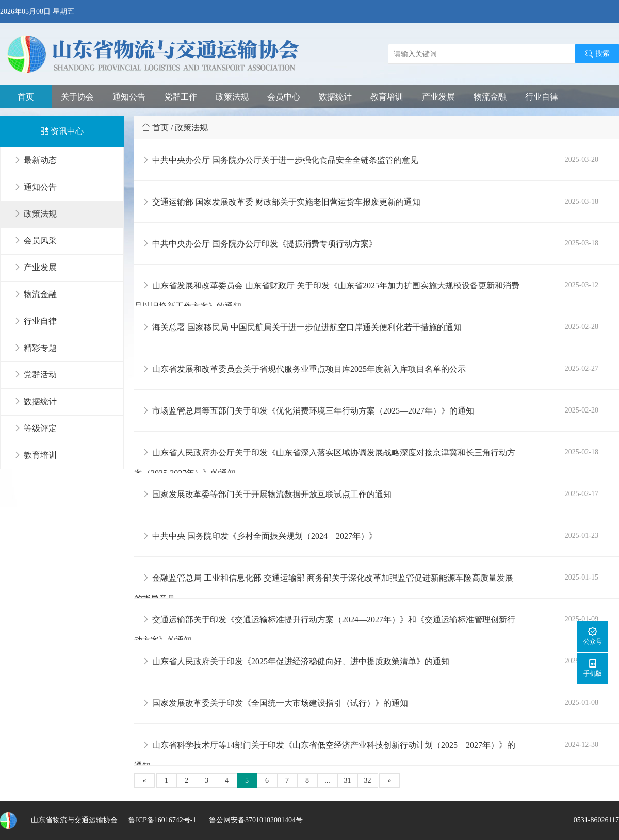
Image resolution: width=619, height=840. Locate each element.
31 (348, 780)
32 (368, 780)
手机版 (593, 668)
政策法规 (232, 97)
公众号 (593, 636)
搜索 (597, 54)
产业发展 (438, 97)
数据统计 (335, 97)
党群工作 (181, 97)
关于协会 (77, 97)
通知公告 (129, 97)
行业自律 (542, 97)
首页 (26, 97)
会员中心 (284, 97)
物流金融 (490, 97)
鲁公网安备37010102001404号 (255, 820)
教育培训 (387, 97)
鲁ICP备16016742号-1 (162, 820)
